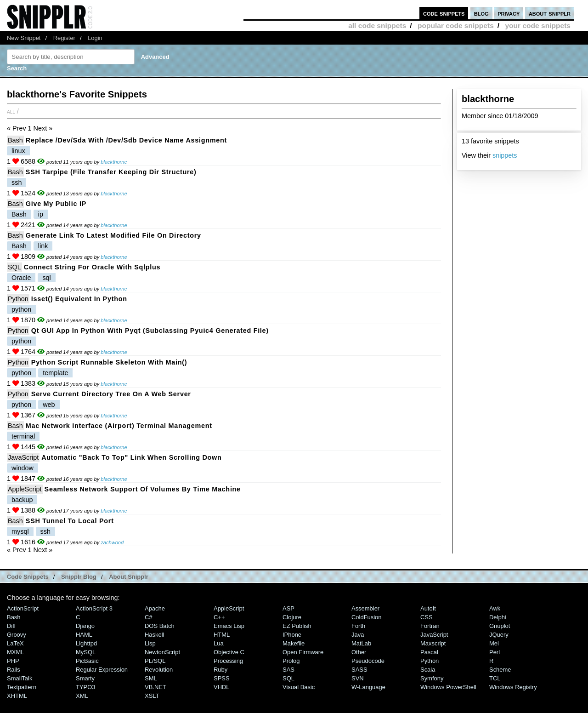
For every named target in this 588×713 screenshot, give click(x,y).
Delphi (498, 617)
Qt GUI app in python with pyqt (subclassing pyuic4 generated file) (150, 331)
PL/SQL (155, 661)
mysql (20, 531)
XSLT (152, 696)
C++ (219, 617)
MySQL (86, 652)
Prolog (291, 661)
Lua (219, 643)
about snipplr (550, 13)
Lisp (150, 643)
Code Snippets (28, 577)
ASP (288, 608)
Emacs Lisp (229, 626)
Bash (15, 140)
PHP (13, 661)
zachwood (112, 542)
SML (151, 678)
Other (359, 652)
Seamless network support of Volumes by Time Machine (143, 489)
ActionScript (23, 608)
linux (18, 151)
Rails (14, 670)
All (11, 111)
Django (85, 626)
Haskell (154, 635)
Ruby (220, 670)
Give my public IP (56, 204)
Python (18, 299)
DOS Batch (160, 626)
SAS (288, 670)
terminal (23, 436)
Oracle (21, 278)
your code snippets (538, 26)
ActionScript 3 (94, 608)
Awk (495, 608)
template (55, 373)
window (23, 468)
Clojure (292, 617)
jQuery (499, 635)
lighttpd (86, 643)
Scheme (500, 670)
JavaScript (23, 457)
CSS (427, 617)
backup (22, 500)
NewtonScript (162, 652)
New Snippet (24, 38)
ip (41, 214)
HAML (84, 635)
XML (82, 696)
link (43, 246)
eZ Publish (297, 626)
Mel (494, 643)
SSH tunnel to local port (70, 521)
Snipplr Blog (79, 577)
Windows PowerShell (448, 687)
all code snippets (377, 26)
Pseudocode (368, 661)
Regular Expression (102, 670)
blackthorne (114, 162)
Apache (155, 608)
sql (46, 278)
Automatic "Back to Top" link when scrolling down (131, 457)
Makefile (294, 643)
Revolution (159, 670)
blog (481, 13)
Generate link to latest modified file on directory (113, 235)
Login (95, 38)
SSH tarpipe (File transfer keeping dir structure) (111, 172)
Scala (428, 670)
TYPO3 (85, 687)
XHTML (17, 696)
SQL (14, 267)
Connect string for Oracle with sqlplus (92, 267)
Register (64, 38)
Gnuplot (500, 626)
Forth (358, 626)
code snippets (444, 13)
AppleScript (25, 489)
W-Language (368, 687)
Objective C (229, 652)
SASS (359, 670)
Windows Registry (513, 687)
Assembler (365, 608)
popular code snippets (456, 26)
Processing (228, 661)
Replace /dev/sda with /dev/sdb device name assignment (126, 140)
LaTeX (15, 643)
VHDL (222, 687)
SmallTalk (20, 678)
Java (358, 635)
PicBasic (87, 661)
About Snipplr (129, 577)
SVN (358, 678)
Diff (11, 626)
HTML (222, 635)
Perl (495, 652)
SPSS (222, 678)
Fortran (430, 626)
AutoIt (428, 608)
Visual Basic (299, 687)
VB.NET (155, 687)
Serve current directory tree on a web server (111, 394)
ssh (17, 183)
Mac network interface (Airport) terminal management (119, 426)
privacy (509, 13)
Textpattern (22, 687)
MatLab (361, 643)
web (49, 405)
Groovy (17, 635)
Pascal (429, 652)
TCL (495, 678)
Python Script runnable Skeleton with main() (109, 362)
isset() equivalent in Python (79, 299)
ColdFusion (367, 617)
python (21, 309)
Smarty (85, 678)
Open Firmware (303, 652)
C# (149, 617)
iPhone (292, 635)
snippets (505, 155)
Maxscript (433, 643)
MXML (15, 652)
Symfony (432, 678)
